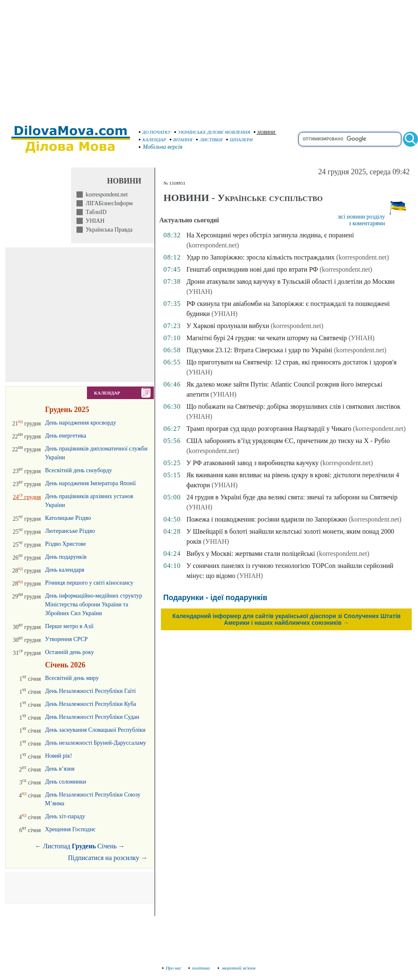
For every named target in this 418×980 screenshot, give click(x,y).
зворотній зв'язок (237, 968)
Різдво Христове (66, 544)
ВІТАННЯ (181, 140)
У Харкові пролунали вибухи (228, 326)
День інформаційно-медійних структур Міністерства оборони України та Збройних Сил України (94, 605)
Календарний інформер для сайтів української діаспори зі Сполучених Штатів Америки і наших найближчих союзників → (287, 619)
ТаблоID (95, 212)
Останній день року (70, 652)
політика (200, 968)
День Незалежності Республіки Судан (92, 717)
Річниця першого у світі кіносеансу (89, 583)
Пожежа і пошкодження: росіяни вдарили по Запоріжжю (267, 519)
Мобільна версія (161, 147)
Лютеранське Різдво (70, 531)
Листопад (57, 846)
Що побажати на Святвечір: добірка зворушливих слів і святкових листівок (293, 406)
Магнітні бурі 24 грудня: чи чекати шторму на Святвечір (267, 338)
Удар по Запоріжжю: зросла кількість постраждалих (261, 257)
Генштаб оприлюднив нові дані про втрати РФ (252, 269)
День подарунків (66, 557)
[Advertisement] (209, 59)
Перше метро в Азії (69, 626)
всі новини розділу (362, 217)
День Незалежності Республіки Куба (91, 704)
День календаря (65, 570)
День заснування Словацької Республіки (95, 730)
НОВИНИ (264, 132)
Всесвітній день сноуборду (79, 470)
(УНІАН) (199, 291)
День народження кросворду (81, 423)
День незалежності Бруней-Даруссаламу (96, 743)
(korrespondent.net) (213, 245)
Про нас (172, 968)
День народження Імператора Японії (90, 483)
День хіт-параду (65, 816)
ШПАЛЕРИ (240, 140)
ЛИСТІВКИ (209, 140)
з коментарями (367, 223)
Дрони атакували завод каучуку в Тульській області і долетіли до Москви (291, 281)
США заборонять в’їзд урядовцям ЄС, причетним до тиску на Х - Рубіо (288, 441)
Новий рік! (59, 756)
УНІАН (94, 221)
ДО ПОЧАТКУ (155, 132)
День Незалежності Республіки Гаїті (90, 691)
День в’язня (60, 769)
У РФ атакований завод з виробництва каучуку (252, 463)
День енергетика (66, 436)
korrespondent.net (105, 195)
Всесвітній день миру (72, 678)
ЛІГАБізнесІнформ (108, 203)
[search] (350, 139)
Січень (107, 846)
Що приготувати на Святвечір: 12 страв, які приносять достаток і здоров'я (292, 362)
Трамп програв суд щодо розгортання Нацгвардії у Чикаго (269, 429)
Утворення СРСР (66, 639)
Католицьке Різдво (68, 518)
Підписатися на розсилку (108, 858)
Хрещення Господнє (70, 829)
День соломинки (66, 782)
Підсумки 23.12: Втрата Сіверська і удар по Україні (259, 350)
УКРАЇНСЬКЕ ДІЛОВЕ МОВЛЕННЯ (212, 132)
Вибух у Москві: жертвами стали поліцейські (251, 554)
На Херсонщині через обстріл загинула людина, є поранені (270, 235)
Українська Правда (108, 230)
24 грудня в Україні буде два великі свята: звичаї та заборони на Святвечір (292, 497)
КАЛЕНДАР (153, 140)
